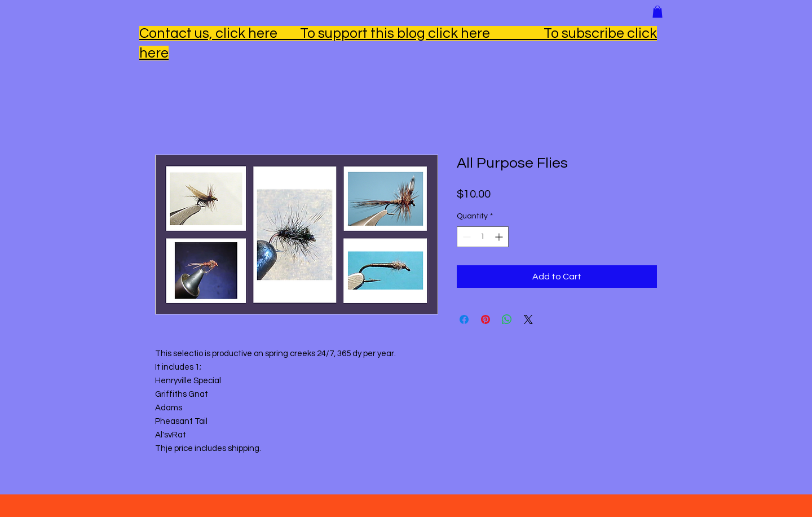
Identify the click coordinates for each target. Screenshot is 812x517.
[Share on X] (528, 319)
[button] (657, 12)
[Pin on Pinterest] (486, 319)
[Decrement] (465, 237)
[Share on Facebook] (464, 319)
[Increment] (500, 237)
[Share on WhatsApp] (507, 319)
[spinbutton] (483, 237)
